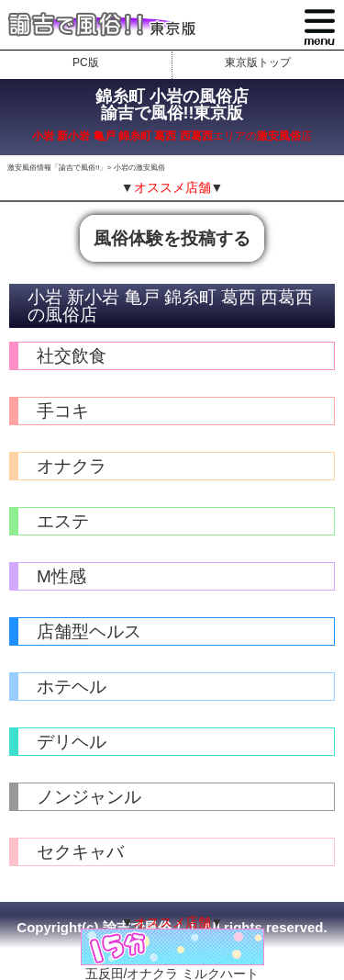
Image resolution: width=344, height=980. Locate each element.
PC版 (86, 62)
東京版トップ (258, 62)
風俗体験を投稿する (172, 238)
